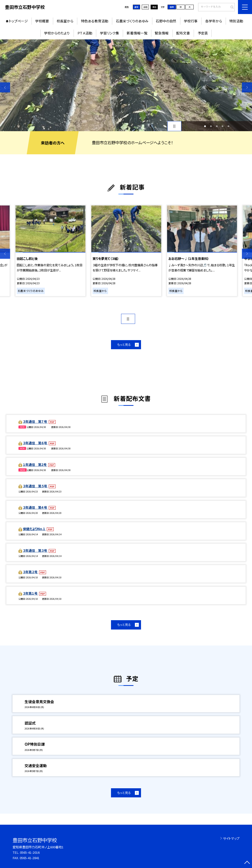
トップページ (18, 21)
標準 (172, 7)
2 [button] (211, 126)
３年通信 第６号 (35, 443)
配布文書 (183, 33)
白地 (145, 7)
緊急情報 (162, 33)
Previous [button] (5, 87)
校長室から (65, 21)
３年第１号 (31, 593)
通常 (136, 7)
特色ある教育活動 (95, 21)
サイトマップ (231, 838)
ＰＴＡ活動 (85, 33)
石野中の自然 (166, 21)
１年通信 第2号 (35, 465)
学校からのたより (57, 33)
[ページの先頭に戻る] (247, 863)
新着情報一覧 (137, 33)
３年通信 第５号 (35, 486)
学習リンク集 (110, 33)
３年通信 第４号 (35, 507)
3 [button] (217, 126)
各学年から (214, 21)
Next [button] (247, 87)
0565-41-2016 (30, 852)
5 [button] (228, 126)
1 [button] (205, 126)
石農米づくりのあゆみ (132, 21)
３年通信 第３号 (35, 550)
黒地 (154, 7)
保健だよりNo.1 (34, 529)
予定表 (203, 33)
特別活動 (236, 21)
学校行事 (191, 21)
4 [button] (222, 126)
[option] (126, 85)
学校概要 (42, 21)
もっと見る (124, 345)
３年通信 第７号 (35, 421)
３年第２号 (31, 572)
